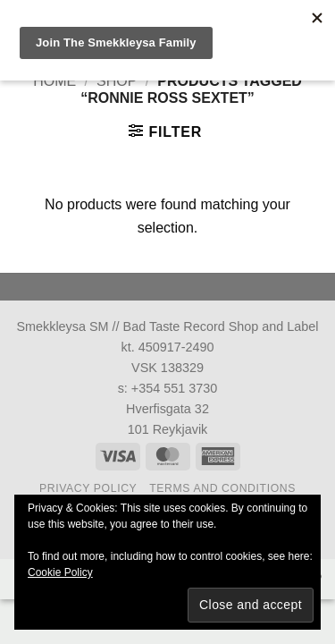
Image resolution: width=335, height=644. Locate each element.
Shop (117, 81)
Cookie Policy (60, 572)
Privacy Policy (88, 488)
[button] (165, 131)
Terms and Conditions (222, 488)
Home (54, 81)
